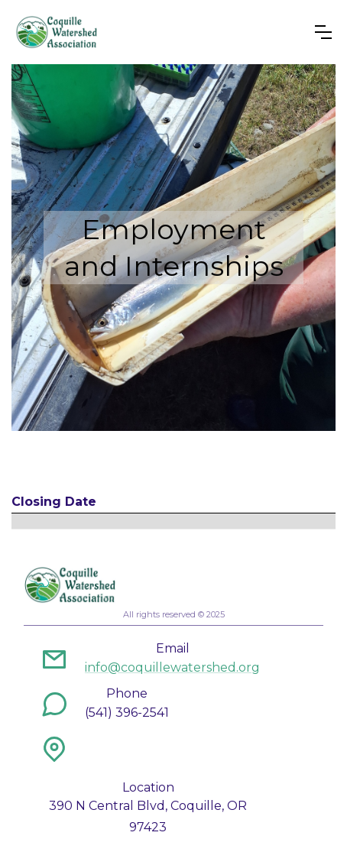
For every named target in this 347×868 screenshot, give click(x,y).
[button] (323, 32)
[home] (57, 32)
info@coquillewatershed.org (172, 667)
